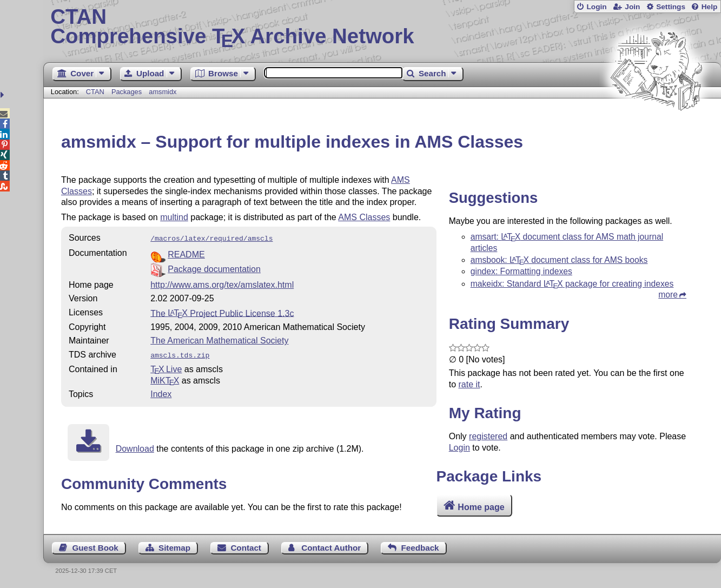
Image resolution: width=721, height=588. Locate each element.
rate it (469, 384)
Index (161, 392)
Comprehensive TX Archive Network (382, 27)
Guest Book (95, 548)
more (668, 295)
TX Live (166, 367)
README (186, 253)
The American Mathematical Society (219, 339)
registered (488, 436)
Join (632, 7)
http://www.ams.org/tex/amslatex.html (222, 284)
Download (135, 447)
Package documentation (214, 268)
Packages (128, 92)
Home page (481, 507)
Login (596, 7)
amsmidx (163, 92)
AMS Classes (364, 217)
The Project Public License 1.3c (222, 312)
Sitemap (174, 548)
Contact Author (331, 548)
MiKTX (165, 378)
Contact (246, 548)
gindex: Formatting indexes (521, 271)
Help (710, 7)
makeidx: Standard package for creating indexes (572, 284)
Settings (671, 7)
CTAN (95, 92)
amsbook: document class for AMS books (559, 260)
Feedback (420, 548)
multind (174, 217)
